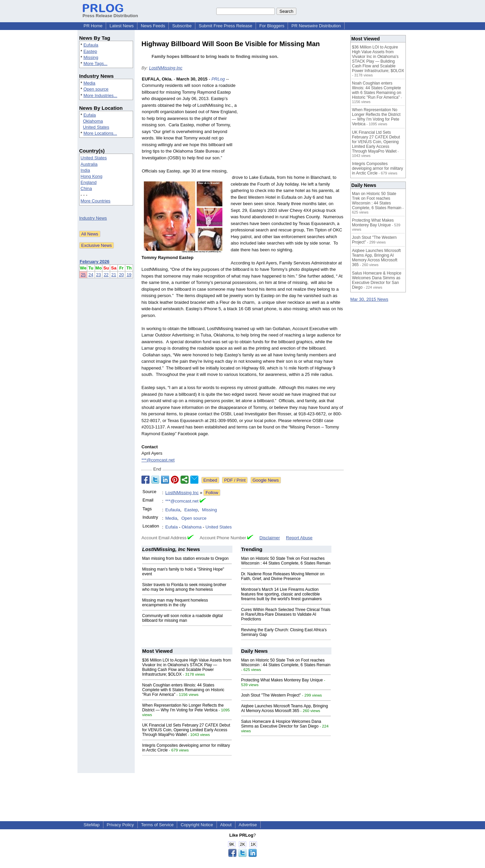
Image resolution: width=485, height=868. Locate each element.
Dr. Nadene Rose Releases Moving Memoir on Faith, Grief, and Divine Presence (283, 576)
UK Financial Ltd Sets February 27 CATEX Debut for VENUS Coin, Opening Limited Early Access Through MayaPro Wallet (186, 730)
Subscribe (182, 26)
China (86, 188)
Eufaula (91, 45)
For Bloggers (272, 26)
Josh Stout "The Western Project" (271, 695)
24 (91, 275)
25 (83, 275)
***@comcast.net (158, 460)
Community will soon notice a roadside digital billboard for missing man (182, 618)
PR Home (93, 26)
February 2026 (95, 262)
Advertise (248, 825)
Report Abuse (299, 538)
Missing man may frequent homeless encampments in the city (175, 603)
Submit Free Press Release (225, 26)
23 (98, 275)
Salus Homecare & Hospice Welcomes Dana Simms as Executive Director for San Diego (281, 724)
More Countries (95, 201)
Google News (266, 480)
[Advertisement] (293, 125)
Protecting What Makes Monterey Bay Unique (282, 680)
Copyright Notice (197, 825)
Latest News (122, 26)
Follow (212, 493)
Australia (89, 164)
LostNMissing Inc (166, 68)
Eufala (90, 115)
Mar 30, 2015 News (369, 299)
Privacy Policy (120, 825)
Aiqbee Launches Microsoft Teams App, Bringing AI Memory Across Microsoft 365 (285, 708)
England (89, 182)
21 (114, 275)
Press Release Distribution (110, 13)
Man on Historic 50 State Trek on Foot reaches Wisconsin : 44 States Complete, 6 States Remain (286, 561)
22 (106, 275)
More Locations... (100, 133)
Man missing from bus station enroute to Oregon (185, 558)
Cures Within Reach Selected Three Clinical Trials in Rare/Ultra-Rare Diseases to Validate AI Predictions (286, 614)
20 (121, 275)
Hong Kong (91, 176)
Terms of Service (157, 825)
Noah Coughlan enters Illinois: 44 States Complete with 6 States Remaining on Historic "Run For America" (183, 690)
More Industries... (100, 95)
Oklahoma (93, 121)
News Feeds (153, 26)
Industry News (93, 218)
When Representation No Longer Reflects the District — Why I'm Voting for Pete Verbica (183, 708)
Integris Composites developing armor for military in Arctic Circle (377, 168)
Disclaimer (270, 538)
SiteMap (92, 825)
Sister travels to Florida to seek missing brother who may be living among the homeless (184, 587)
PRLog (218, 79)
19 (129, 275)
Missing (91, 57)
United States (96, 127)
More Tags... (95, 63)
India (85, 170)
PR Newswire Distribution (316, 26)
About (226, 825)
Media (89, 83)
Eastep (90, 51)
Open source (96, 89)
